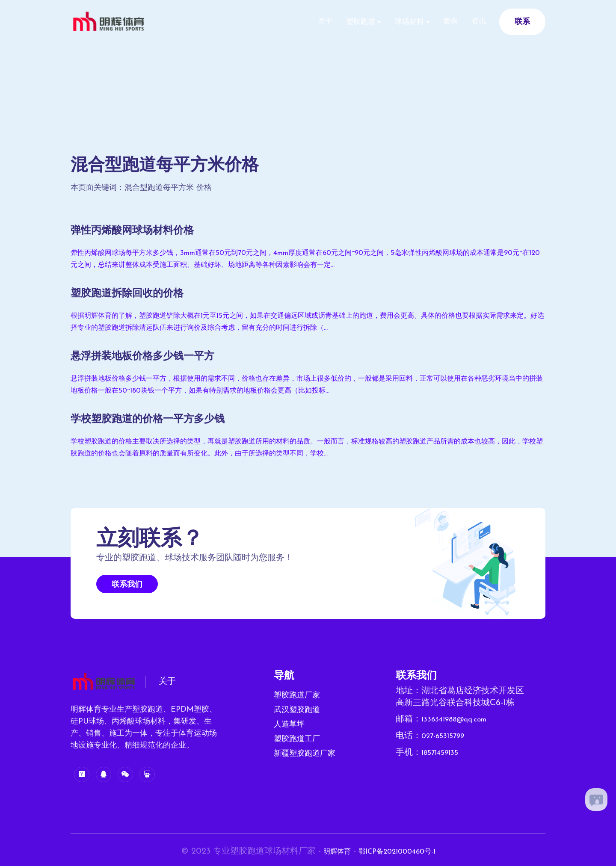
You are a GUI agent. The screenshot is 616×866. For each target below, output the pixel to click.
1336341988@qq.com (461, 719)
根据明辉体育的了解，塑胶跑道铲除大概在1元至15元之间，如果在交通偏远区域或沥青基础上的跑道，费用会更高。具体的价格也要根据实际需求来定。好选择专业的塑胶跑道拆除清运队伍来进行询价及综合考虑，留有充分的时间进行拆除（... (307, 322)
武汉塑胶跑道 (297, 710)
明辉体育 (329, 851)
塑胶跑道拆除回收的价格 (136, 293)
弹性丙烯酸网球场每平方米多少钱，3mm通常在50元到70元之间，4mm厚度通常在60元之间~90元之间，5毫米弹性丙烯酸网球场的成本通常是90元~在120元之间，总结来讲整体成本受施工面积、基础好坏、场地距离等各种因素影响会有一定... (307, 259)
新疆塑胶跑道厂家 (305, 754)
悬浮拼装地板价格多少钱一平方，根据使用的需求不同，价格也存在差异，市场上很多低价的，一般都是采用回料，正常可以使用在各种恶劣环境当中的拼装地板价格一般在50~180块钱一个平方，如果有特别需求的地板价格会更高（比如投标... (306, 385)
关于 (298, 22)
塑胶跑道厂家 (297, 696)
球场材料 (394, 22)
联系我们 (127, 585)
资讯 (476, 22)
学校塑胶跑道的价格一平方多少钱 (160, 419)
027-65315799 (447, 736)
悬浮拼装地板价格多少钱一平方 (154, 356)
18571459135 (443, 752)
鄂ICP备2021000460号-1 (400, 851)
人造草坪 (289, 725)
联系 (522, 22)
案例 (441, 22)
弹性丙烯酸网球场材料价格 (142, 231)
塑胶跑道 (339, 22)
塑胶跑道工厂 (297, 739)
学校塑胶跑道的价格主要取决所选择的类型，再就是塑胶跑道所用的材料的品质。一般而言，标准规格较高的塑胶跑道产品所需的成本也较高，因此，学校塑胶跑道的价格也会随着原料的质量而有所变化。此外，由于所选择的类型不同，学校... (306, 448)
